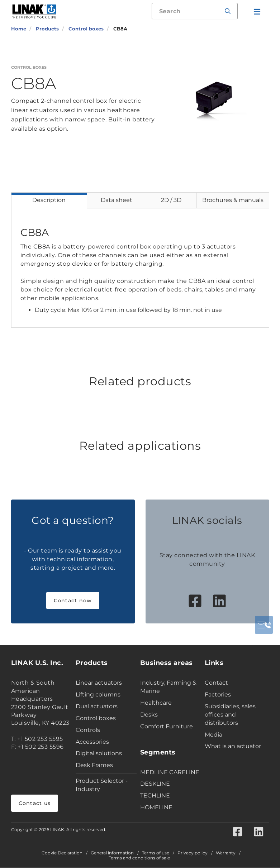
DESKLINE (155, 784)
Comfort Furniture (167, 726)
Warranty (226, 853)
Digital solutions (99, 753)
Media (213, 735)
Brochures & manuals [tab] (233, 200)
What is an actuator (233, 746)
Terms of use (156, 853)
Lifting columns (98, 695)
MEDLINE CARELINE (170, 772)
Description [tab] (49, 200)
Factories (218, 695)
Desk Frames (94, 765)
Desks (149, 715)
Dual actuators (97, 706)
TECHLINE (155, 795)
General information (112, 853)
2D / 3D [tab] (171, 200)
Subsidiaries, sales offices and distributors (230, 715)
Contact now (73, 601)
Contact (216, 683)
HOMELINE (156, 807)
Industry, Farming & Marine (168, 687)
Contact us (35, 803)
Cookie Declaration (62, 853)
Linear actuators (99, 683)
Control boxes (96, 718)
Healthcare (156, 703)
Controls (88, 730)
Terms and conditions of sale (139, 858)
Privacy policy (193, 853)
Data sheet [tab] (117, 200)
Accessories (92, 742)
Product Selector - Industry (102, 785)
